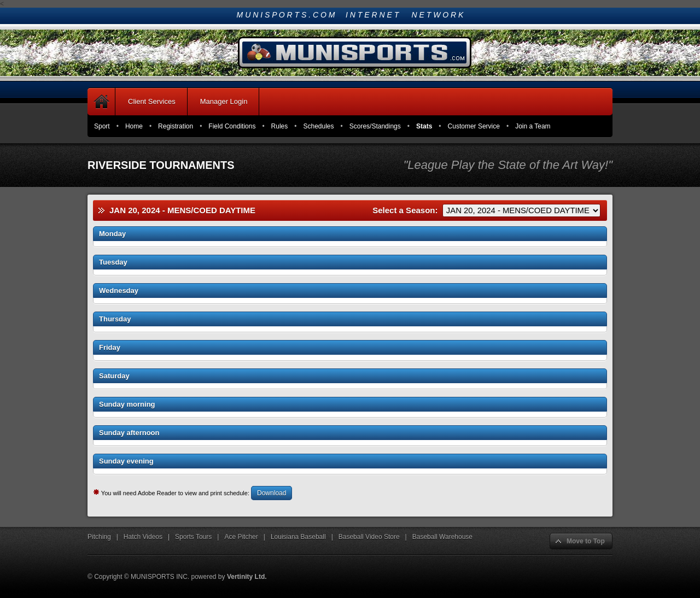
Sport (102, 126)
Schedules (318, 126)
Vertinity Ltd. (247, 577)
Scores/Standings (375, 126)
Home (134, 126)
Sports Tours (193, 537)
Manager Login (224, 101)
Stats (424, 126)
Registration (176, 126)
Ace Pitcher (241, 537)
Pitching (99, 537)
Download (272, 493)
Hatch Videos (143, 537)
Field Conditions (232, 126)
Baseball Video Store (369, 537)
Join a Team (533, 126)
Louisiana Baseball (298, 537)
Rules (280, 126)
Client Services (152, 101)
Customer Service (474, 126)
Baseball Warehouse (442, 537)
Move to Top (586, 541)
